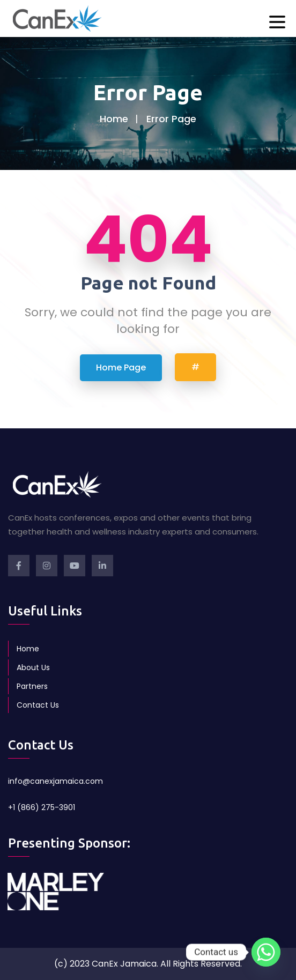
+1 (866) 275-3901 (42, 807)
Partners (32, 686)
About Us (33, 667)
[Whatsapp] (266, 952)
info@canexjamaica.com (56, 781)
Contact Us (38, 705)
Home (114, 119)
